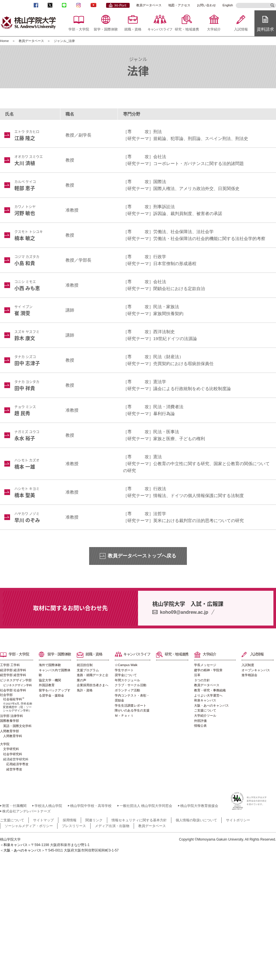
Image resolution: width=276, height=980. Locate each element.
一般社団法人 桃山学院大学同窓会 (146, 806)
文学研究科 (11, 749)
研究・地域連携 (187, 29)
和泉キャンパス (205, 700)
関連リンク (94, 820)
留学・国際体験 (106, 29)
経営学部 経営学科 (13, 675)
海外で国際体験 (50, 665)
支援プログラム (88, 670)
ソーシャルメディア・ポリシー (29, 826)
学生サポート (124, 670)
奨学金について (126, 675)
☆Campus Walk (126, 665)
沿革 (197, 675)
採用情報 (70, 820)
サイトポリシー (238, 820)
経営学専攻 (14, 769)
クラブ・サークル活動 (131, 685)
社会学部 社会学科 (13, 690)
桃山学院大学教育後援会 (199, 806)
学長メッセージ (205, 665)
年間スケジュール (127, 680)
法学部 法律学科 (11, 716)
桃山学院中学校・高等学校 (91, 806)
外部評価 (200, 721)
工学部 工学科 (10, 665)
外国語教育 (47, 685)
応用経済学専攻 (17, 764)
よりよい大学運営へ (208, 695)
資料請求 (265, 29)
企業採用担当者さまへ (93, 685)
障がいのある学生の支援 (132, 710)
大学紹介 (214, 29)
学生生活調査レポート (131, 705)
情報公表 (200, 726)
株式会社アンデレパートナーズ (26, 811)
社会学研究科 (13, 754)
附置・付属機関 (14, 806)
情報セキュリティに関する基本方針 (139, 820)
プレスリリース (74, 826)
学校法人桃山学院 (48, 806)
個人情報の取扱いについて (196, 820)
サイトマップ (43, 820)
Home (4, 41)
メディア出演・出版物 (112, 826)
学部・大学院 (79, 29)
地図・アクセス (179, 5)
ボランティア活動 (127, 690)
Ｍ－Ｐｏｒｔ (124, 716)
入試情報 (241, 29)
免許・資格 (85, 690)
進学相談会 (249, 675)
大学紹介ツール (205, 716)
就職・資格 (133, 29)
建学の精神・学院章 (208, 670)
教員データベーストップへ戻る (142, 556)
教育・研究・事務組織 (210, 690)
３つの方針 (202, 680)
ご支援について (205, 710)
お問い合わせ (206, 5)
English (228, 5)
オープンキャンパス (256, 670)
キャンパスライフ (160, 29)
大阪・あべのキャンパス (211, 705)
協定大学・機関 (50, 680)
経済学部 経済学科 (13, 670)
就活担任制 (85, 665)
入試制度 (248, 665)
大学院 (5, 744)
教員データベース (149, 5)
